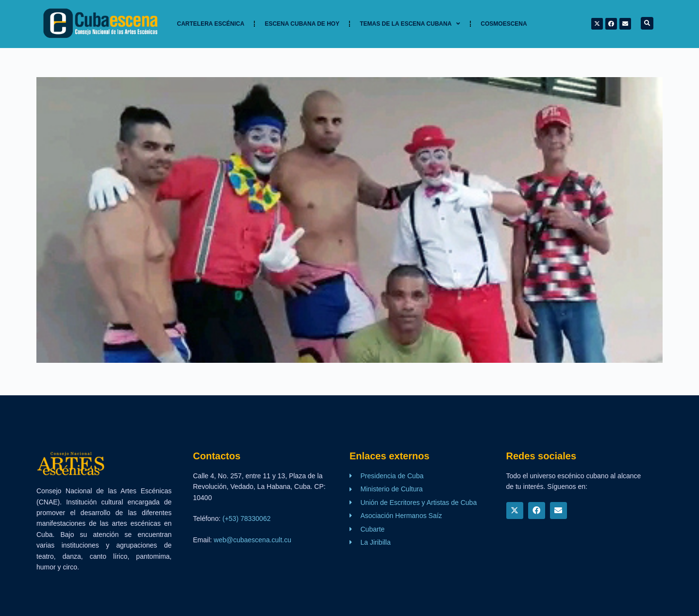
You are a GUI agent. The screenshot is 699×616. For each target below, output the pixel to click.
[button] (647, 23)
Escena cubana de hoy (302, 24)
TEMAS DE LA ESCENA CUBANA (410, 24)
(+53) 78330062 (246, 519)
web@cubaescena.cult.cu (252, 540)
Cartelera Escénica (211, 24)
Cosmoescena (504, 24)
